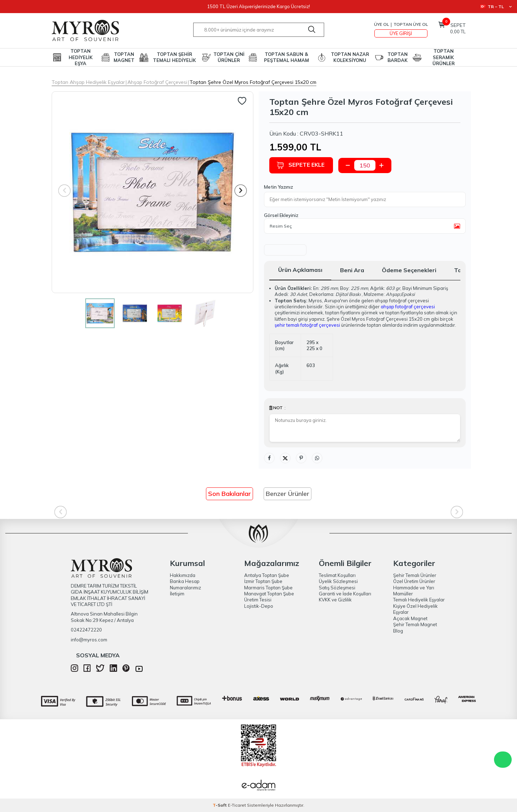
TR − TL (496, 7)
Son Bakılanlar (229, 494)
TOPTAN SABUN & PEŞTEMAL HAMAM (286, 57)
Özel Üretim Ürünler (414, 581)
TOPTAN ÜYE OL (411, 24)
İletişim (177, 594)
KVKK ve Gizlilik (335, 600)
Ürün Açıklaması (300, 270)
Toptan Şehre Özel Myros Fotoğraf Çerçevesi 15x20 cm (253, 82)
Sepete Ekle (300, 165)
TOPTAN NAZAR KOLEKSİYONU (350, 57)
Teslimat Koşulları (337, 575)
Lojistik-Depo (259, 606)
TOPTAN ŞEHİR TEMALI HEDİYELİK (174, 57)
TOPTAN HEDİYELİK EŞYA (81, 57)
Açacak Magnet (410, 618)
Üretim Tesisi (258, 600)
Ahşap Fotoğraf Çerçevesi (157, 82)
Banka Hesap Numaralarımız (185, 584)
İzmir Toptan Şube (263, 581)
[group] (153, 192)
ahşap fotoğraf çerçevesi (408, 307)
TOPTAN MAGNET (124, 57)
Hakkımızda (183, 575)
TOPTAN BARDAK (398, 57)
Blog (398, 631)
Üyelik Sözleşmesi (338, 581)
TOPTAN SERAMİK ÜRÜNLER (444, 57)
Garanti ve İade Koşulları (345, 594)
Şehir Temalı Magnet (415, 624)
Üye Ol (381, 24)
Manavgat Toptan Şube (269, 594)
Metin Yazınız (278, 187)
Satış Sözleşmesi (337, 588)
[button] (240, 191)
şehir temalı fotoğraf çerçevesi (307, 325)
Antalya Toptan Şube (267, 575)
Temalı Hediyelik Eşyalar (419, 600)
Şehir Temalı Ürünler (415, 575)
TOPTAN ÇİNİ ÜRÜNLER (229, 57)
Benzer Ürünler (288, 494)
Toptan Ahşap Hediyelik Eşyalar (88, 82)
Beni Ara (352, 270)
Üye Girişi (401, 33)
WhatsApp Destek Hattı (503, 760)
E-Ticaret (237, 805)
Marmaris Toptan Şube (268, 588)
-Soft (220, 805)
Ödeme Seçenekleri (409, 270)
